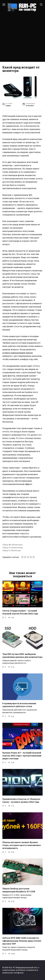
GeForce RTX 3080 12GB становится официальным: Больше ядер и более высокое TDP (22, 941)
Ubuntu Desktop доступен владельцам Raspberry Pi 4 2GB (19, 890)
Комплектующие (13, 95)
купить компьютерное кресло (18, 353)
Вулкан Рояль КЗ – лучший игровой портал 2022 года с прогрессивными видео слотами (22, 756)
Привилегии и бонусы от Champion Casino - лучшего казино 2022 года (21, 800)
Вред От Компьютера (13, 548)
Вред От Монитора (12, 550)
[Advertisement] (22, 36)
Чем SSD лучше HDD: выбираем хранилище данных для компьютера (22, 655)
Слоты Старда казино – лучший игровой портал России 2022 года (20, 612)
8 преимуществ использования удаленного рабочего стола (19, 705)
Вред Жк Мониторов (13, 545)
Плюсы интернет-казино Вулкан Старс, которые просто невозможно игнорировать (22, 845)
